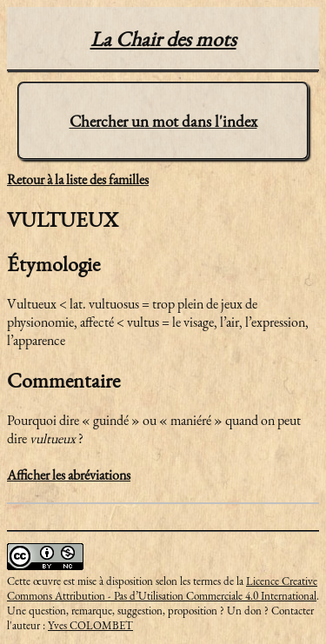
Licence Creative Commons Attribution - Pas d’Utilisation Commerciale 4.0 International (162, 588)
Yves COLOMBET (90, 625)
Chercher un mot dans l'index (163, 121)
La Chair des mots (163, 39)
